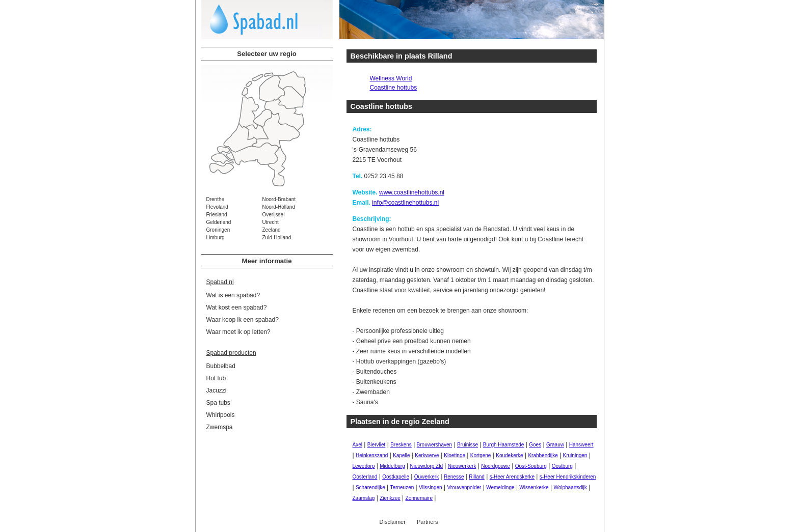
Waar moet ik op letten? (238, 332)
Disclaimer (393, 522)
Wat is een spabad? (233, 295)
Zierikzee (390, 498)
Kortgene (481, 455)
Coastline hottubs (394, 88)
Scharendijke (370, 487)
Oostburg (562, 466)
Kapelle (401, 455)
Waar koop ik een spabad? (243, 320)
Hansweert (581, 445)
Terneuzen (402, 487)
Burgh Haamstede (504, 445)
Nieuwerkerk (462, 466)
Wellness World (391, 78)
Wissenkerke (534, 487)
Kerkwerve (427, 455)
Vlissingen (431, 487)
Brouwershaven (434, 445)
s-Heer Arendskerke (512, 477)
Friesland (217, 215)
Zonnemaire (419, 498)
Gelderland (219, 222)
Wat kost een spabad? (237, 307)
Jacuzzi (217, 390)
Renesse (454, 477)
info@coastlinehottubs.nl (405, 203)
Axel (357, 445)
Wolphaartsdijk (570, 487)
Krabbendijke (543, 455)
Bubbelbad (221, 366)
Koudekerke (509, 455)
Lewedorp (364, 466)
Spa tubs (218, 403)
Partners (428, 522)
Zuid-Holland (277, 237)
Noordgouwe (496, 466)
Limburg (216, 237)
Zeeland (272, 230)
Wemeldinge (500, 487)
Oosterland (365, 477)
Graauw (555, 445)
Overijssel (274, 215)
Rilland (477, 477)
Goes (535, 445)
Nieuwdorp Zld (427, 466)
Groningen (218, 230)
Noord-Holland (279, 207)
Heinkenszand (372, 455)
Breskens (401, 445)
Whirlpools (221, 415)
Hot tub (216, 378)
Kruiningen (575, 455)
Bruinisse (468, 445)
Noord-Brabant (279, 199)
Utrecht (271, 222)
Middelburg (392, 466)
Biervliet (377, 445)
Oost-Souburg (531, 466)
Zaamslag (364, 498)
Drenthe (216, 199)
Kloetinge (455, 455)
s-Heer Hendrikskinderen (568, 477)
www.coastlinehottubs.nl (412, 192)
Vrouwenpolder (464, 487)
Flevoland (217, 207)
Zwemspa (220, 427)
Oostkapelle (396, 477)
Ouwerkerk (427, 477)
